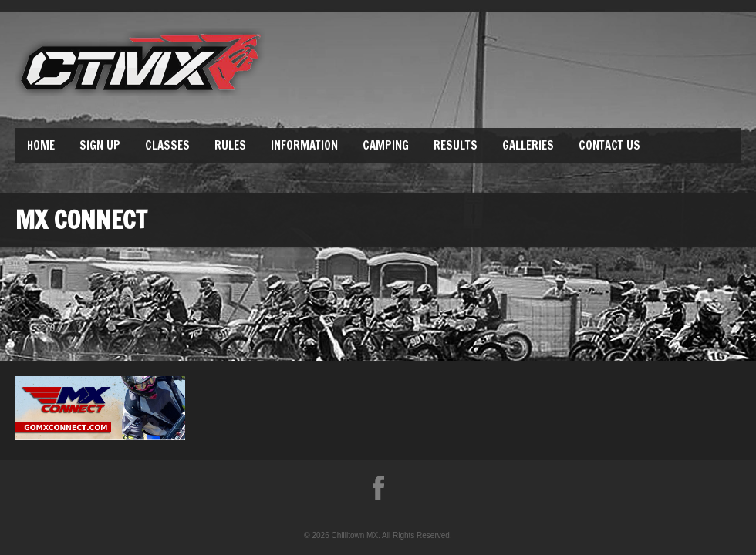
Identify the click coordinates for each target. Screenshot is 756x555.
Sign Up (100, 145)
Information (304, 145)
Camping (386, 145)
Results (456, 145)
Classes (167, 145)
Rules (230, 145)
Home (41, 145)
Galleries (528, 145)
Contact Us (609, 145)
